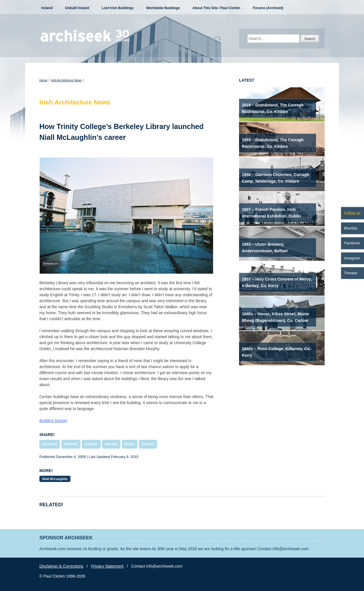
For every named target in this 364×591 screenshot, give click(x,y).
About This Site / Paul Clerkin (216, 8)
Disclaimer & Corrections (61, 566)
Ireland (47, 8)
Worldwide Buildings (163, 8)
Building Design (53, 421)
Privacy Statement (107, 566)
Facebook (50, 444)
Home (43, 80)
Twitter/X (71, 444)
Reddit (130, 444)
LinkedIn (91, 444)
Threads (148, 444)
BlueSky (111, 444)
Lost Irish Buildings (118, 8)
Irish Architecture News (66, 80)
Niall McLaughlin (55, 479)
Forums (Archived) (268, 8)
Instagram (352, 258)
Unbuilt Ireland (77, 8)
